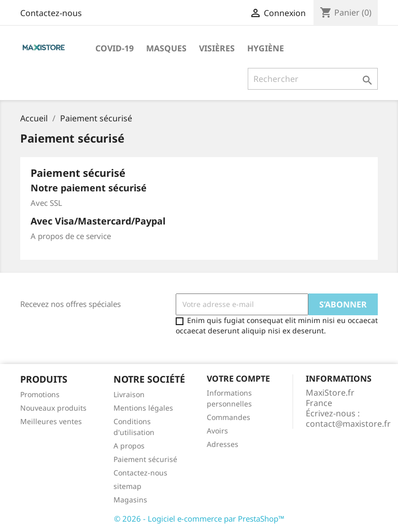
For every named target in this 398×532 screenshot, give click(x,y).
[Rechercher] (313, 79)
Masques (166, 48)
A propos (129, 446)
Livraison (129, 394)
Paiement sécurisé (145, 459)
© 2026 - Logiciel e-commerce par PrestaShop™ (199, 519)
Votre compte (238, 379)
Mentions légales (143, 408)
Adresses (223, 444)
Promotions (40, 394)
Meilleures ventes (51, 421)
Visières (217, 48)
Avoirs (217, 431)
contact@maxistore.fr (348, 424)
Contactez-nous (51, 13)
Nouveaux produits (53, 408)
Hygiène (266, 48)
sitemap (127, 486)
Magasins (130, 500)
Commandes (229, 417)
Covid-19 (115, 48)
